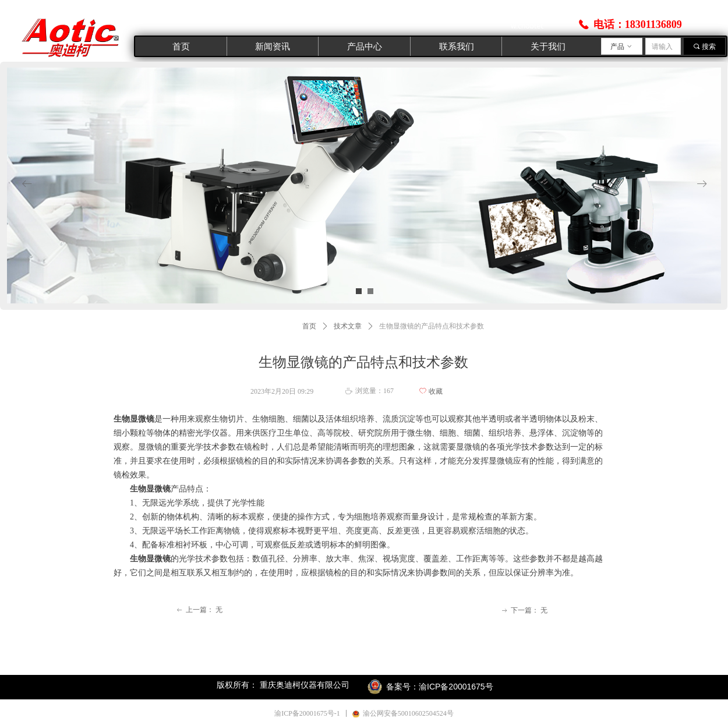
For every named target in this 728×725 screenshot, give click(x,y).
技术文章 (348, 326)
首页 (309, 326)
